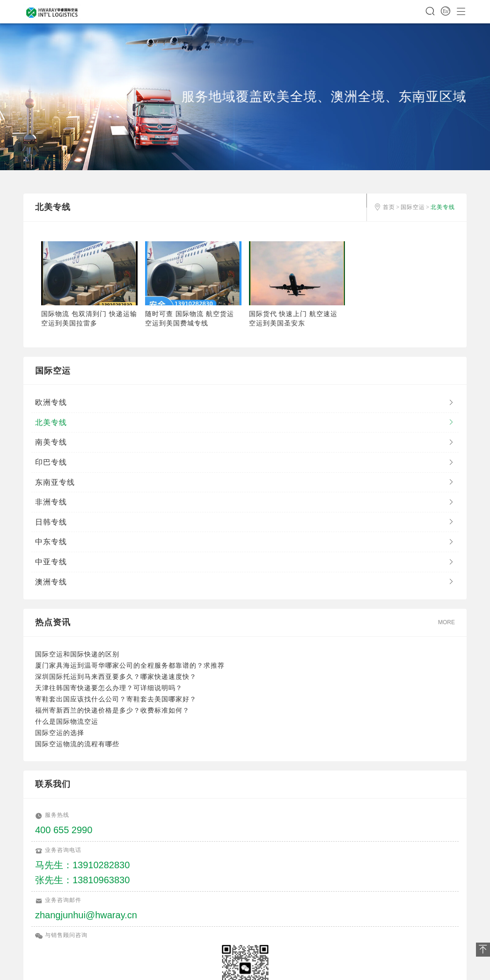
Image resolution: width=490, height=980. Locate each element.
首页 (389, 207)
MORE (446, 622)
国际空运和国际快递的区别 (77, 654)
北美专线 (443, 207)
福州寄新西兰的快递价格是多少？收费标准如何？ (112, 710)
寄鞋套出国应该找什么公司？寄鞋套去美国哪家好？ (116, 699)
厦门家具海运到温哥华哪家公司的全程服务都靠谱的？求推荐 (130, 665)
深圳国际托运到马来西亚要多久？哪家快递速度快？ (116, 677)
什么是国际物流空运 (67, 721)
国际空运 (413, 207)
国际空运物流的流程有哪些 (77, 744)
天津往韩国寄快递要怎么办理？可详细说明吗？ (109, 688)
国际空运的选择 (60, 733)
